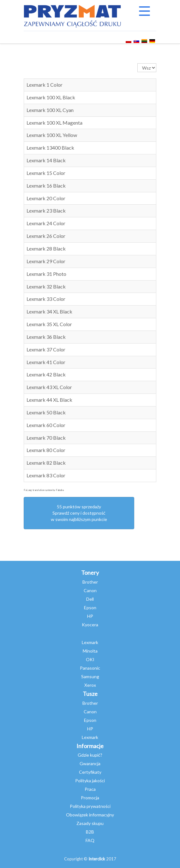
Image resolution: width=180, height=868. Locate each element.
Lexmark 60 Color (46, 425)
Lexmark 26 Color (46, 236)
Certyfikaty (90, 772)
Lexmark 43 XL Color (49, 387)
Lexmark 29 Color (46, 261)
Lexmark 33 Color (46, 299)
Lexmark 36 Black (46, 337)
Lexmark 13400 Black (50, 148)
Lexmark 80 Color (46, 450)
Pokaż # (138, 63)
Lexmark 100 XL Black (51, 97)
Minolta (90, 651)
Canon (90, 590)
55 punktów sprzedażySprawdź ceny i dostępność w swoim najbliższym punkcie (79, 513)
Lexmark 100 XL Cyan (50, 110)
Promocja (90, 798)
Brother (90, 582)
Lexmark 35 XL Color (49, 324)
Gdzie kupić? (90, 755)
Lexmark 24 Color (46, 223)
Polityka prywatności (90, 806)
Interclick (97, 859)
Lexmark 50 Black (46, 412)
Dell (90, 599)
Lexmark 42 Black (46, 374)
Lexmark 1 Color (45, 85)
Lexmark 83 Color (46, 475)
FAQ (90, 840)
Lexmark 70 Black (46, 438)
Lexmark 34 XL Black (49, 311)
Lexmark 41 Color (46, 362)
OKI (90, 659)
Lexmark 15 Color (46, 173)
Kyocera (90, 625)
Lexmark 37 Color (46, 349)
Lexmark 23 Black (46, 211)
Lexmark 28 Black (46, 248)
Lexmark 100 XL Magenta (54, 123)
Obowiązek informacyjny (90, 815)
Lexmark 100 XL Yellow (52, 135)
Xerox (90, 685)
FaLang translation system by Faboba (44, 490)
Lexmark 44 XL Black (49, 400)
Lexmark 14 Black (46, 160)
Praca (90, 789)
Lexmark (90, 642)
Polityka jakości (90, 781)
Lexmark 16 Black (46, 186)
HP (90, 616)
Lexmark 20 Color (46, 198)
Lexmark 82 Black (46, 463)
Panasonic (90, 668)
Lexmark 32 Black (46, 286)
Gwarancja (90, 763)
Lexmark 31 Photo (46, 274)
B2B (90, 832)
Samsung (90, 676)
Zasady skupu (90, 823)
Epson (90, 608)
